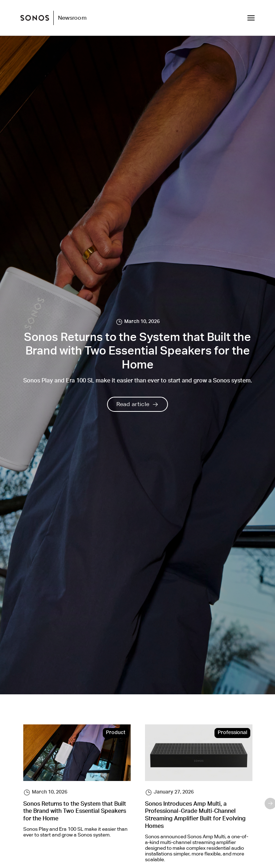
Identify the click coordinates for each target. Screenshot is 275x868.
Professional (232, 733)
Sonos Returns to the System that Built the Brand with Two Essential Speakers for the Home (75, 812)
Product (116, 733)
